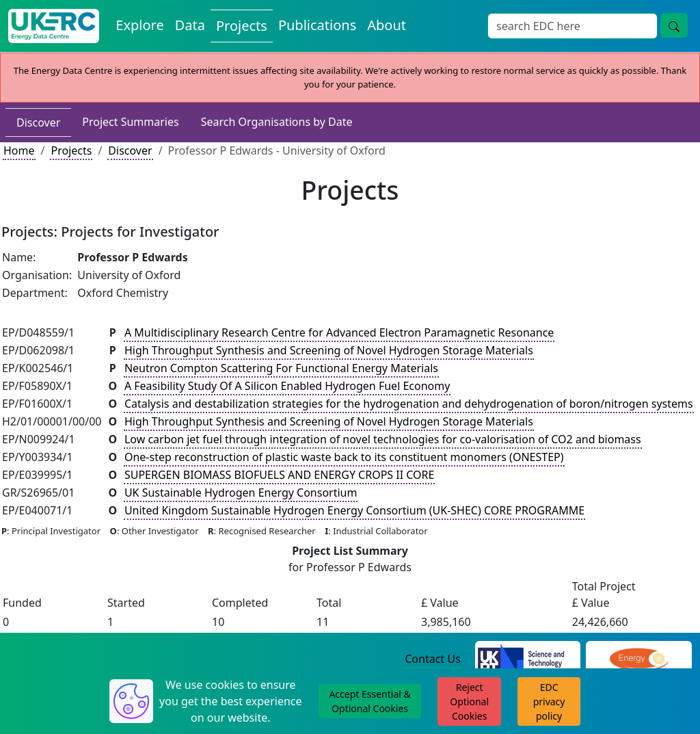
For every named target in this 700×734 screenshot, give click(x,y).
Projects (71, 150)
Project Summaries (130, 122)
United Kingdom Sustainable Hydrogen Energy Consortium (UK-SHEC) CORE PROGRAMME (354, 510)
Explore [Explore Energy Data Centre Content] (139, 25)
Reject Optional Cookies (469, 702)
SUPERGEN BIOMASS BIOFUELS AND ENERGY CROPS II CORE (280, 475)
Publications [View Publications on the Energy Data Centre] (317, 25)
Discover (38, 122)
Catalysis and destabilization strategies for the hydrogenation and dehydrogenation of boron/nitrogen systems (409, 404)
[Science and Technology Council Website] (528, 659)
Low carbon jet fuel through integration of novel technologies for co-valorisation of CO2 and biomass (383, 439)
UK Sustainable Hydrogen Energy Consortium (241, 493)
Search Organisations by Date (277, 122)
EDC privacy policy (549, 702)
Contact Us (432, 659)
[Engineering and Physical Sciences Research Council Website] (639, 659)
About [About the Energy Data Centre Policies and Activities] (387, 25)
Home (19, 150)
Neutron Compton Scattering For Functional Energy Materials (281, 368)
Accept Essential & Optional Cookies (369, 701)
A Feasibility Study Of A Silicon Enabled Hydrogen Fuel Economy (287, 386)
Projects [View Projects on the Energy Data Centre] (242, 26)
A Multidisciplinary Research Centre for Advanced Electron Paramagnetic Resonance (339, 332)
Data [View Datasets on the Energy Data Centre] (190, 25)
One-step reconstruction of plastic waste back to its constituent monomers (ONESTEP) (344, 457)
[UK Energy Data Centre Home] (54, 26)
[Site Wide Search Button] (674, 25)
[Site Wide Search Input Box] (573, 26)
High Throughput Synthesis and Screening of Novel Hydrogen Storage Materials (329, 350)
